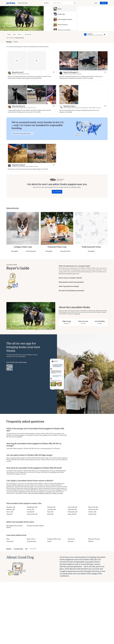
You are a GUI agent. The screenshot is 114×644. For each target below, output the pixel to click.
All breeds (9, 549)
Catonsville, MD (72, 507)
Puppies (16, 42)
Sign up (104, 3)
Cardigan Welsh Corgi (54, 539)
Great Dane (10, 541)
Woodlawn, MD (11, 507)
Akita (8, 539)
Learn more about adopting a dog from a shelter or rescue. (45, 493)
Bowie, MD (50, 514)
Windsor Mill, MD (20, 38)
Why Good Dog (23, 3)
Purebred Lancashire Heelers (35, 526)
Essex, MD (50, 512)
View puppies (15, 251)
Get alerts (57, 192)
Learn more (77, 314)
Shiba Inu (91, 541)
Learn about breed (31, 251)
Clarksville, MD (72, 509)
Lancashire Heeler (18, 549)
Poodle (49, 541)
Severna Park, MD (32, 514)
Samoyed (71, 541)
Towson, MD (30, 509)
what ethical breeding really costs (69, 274)
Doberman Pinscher (94, 539)
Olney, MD (9, 514)
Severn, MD (10, 512)
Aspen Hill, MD (72, 514)
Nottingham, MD (73, 512)
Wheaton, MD (92, 514)
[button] (69, 61)
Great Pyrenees (32, 541)
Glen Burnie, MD (93, 509)
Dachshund (71, 539)
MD (26, 549)
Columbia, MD (51, 509)
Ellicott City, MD (93, 507)
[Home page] (11, 3)
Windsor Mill (33, 549)
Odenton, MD (92, 512)
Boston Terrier (31, 539)
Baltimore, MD (11, 509)
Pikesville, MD (51, 507)
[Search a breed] (64, 3)
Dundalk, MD (31, 512)
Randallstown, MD (32, 507)
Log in (96, 3)
